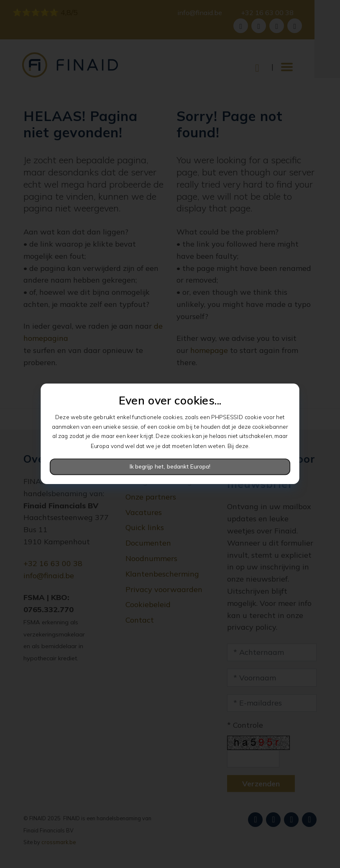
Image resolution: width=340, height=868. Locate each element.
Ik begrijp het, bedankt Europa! (170, 467)
